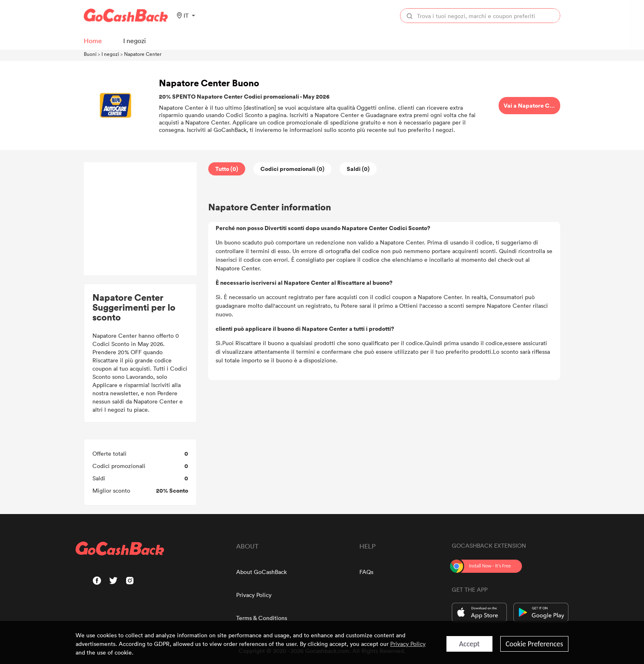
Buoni (90, 54)
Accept (469, 644)
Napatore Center (143, 54)
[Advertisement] (140, 219)
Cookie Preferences (534, 644)
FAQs (366, 572)
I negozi (110, 54)
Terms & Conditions (262, 618)
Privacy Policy (254, 595)
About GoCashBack (261, 572)
